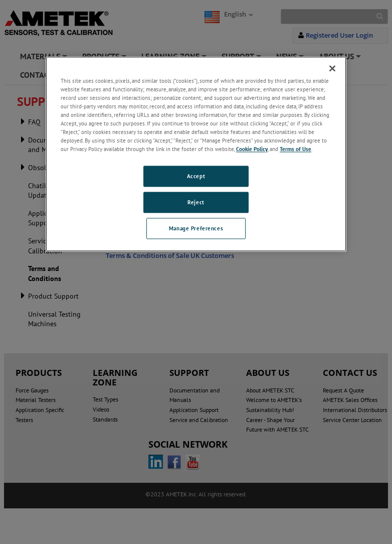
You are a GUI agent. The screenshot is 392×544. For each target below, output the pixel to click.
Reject (196, 202)
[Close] (332, 68)
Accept (196, 176)
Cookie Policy (252, 149)
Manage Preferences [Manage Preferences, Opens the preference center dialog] (196, 228)
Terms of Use (296, 149)
